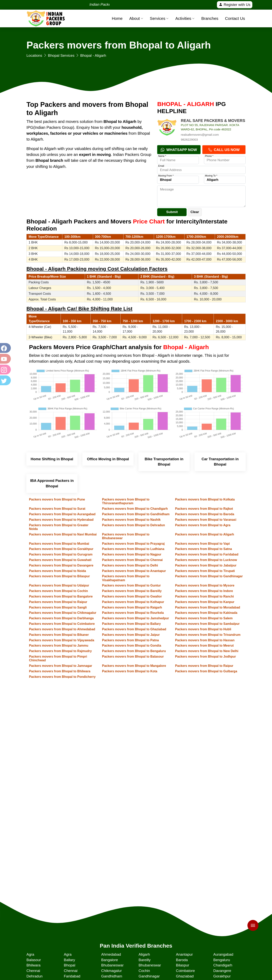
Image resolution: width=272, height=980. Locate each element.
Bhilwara (33, 965)
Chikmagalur (111, 971)
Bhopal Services (61, 55)
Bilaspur (182, 965)
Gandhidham (112, 976)
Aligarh (144, 954)
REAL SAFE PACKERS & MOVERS (213, 121)
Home (117, 18)
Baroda (182, 960)
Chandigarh (223, 965)
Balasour (34, 960)
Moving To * (211, 176)
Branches (210, 18)
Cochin (144, 971)
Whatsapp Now (179, 150)
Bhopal (69, 965)
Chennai (33, 971)
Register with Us (235, 5)
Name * (162, 156)
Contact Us (235, 18)
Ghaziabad (185, 976)
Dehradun (34, 976)
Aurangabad (223, 954)
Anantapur (184, 954)
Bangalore (109, 960)
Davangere (222, 971)
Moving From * (166, 176)
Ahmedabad (111, 954)
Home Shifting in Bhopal (52, 459)
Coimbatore (185, 971)
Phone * (209, 156)
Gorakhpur (222, 976)
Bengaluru (222, 960)
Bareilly (144, 960)
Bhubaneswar (112, 965)
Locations (34, 55)
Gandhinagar (149, 976)
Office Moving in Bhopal (108, 459)
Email (161, 166)
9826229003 (189, 140)
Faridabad (72, 976)
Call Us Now (224, 150)
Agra (30, 954)
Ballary (69, 960)
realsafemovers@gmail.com (200, 135)
